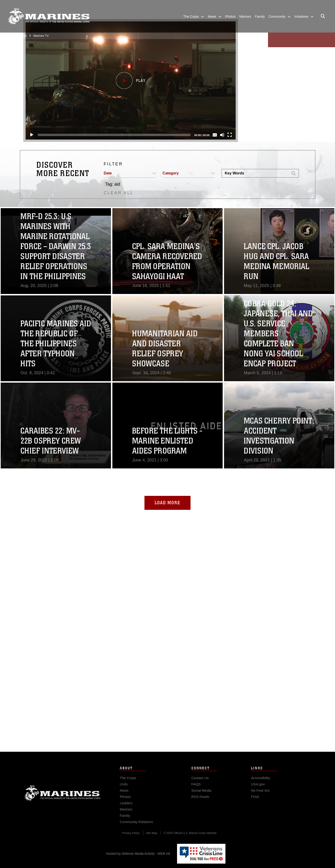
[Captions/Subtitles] (215, 135)
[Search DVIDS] (255, 173)
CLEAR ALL (119, 193)
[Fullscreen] (230, 135)
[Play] (31, 135)
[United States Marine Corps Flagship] (49, 16)
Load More (167, 503)
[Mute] (222, 135)
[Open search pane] (323, 16)
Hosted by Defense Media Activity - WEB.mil (138, 854)
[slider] (114, 135)
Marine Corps (63, 800)
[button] (130, 80)
